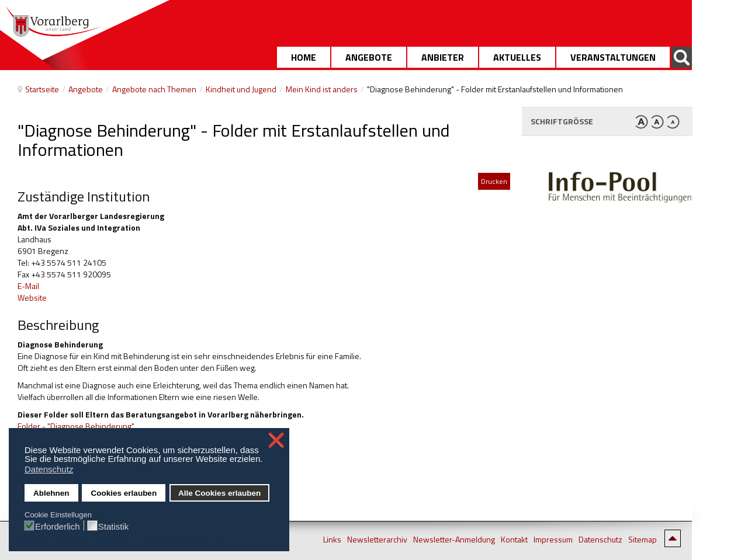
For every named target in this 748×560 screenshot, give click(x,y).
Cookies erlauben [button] (124, 493)
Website (33, 298)
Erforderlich (58, 526)
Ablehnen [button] (51, 493)
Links (332, 540)
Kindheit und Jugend (241, 89)
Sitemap (643, 540)
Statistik (114, 526)
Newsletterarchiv (377, 540)
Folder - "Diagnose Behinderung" (76, 426)
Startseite (42, 89)
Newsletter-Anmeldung (454, 540)
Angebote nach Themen (154, 89)
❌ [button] (276, 440)
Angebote (86, 89)
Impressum (553, 540)
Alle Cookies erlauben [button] (219, 493)
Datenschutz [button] (49, 469)
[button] (266, 460)
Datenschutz (600, 540)
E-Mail (28, 286)
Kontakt (514, 540)
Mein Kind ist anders (322, 89)
